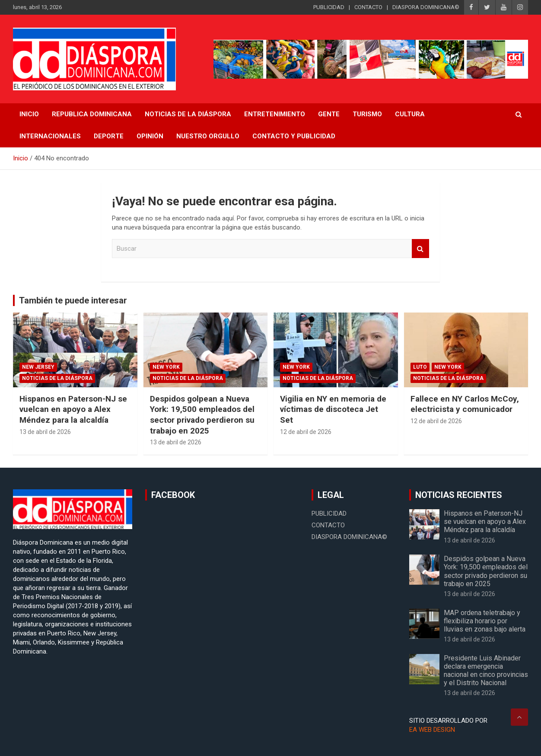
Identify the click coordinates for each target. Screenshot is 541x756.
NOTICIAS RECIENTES (459, 495)
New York (166, 367)
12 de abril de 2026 (306, 432)
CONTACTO (368, 7)
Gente (329, 114)
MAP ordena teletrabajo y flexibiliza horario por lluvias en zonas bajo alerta (485, 621)
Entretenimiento (275, 114)
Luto (420, 367)
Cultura (410, 114)
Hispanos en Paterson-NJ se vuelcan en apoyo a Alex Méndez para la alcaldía (73, 409)
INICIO (29, 114)
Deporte (109, 136)
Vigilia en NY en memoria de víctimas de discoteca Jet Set (333, 409)
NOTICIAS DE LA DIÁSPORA (188, 114)
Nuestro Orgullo (208, 136)
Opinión (150, 136)
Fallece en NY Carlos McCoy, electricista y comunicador (465, 404)
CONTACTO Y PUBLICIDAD (294, 136)
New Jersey (38, 367)
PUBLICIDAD (329, 7)
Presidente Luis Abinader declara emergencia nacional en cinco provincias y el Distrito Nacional (486, 671)
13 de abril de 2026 (45, 432)
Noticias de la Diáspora (57, 378)
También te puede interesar (73, 300)
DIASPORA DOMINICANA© (426, 7)
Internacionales (50, 136)
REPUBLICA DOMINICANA (92, 114)
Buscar (420, 249)
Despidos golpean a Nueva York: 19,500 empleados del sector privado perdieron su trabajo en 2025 (202, 415)
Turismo (367, 114)
